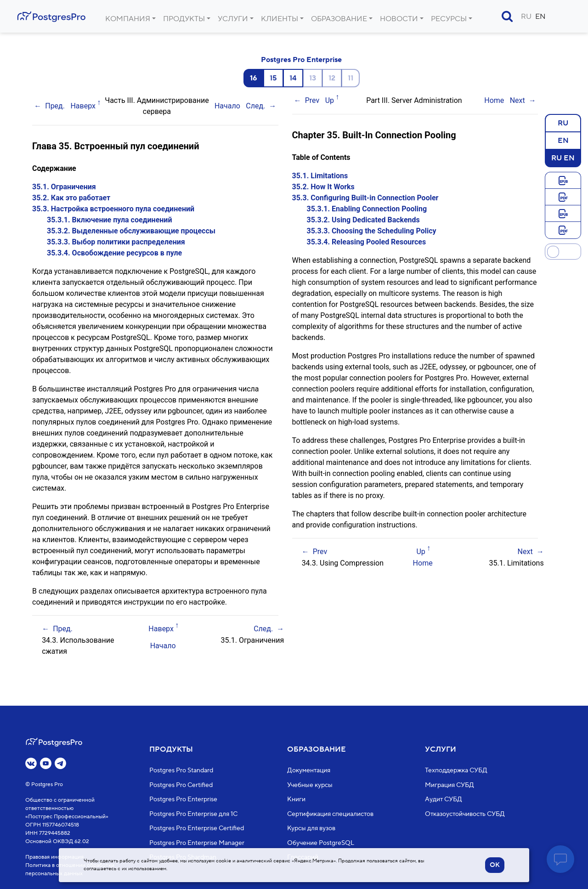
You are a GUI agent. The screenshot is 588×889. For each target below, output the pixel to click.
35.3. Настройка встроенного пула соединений (113, 209)
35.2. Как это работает (71, 198)
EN (540, 17)
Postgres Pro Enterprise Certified (197, 828)
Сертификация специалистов (330, 814)
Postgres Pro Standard (181, 770)
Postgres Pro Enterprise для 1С (193, 814)
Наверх (83, 106)
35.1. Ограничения (64, 187)
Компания (128, 19)
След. (255, 106)
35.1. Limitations (320, 176)
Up (330, 100)
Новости (399, 19)
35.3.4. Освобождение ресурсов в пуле (114, 253)
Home (494, 100)
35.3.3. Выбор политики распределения (116, 242)
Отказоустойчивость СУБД (465, 814)
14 (293, 78)
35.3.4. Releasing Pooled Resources (367, 242)
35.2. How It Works (323, 187)
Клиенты (280, 19)
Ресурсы (449, 19)
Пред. (55, 106)
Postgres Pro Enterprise (301, 60)
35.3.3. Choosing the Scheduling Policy (372, 231)
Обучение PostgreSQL (321, 843)
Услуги (233, 19)
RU (526, 17)
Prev (312, 100)
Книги (296, 799)
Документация (309, 770)
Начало (227, 106)
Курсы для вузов (311, 828)
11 (351, 78)
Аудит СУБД (444, 799)
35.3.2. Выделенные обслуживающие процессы (131, 231)
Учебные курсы (310, 785)
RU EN (563, 158)
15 (273, 78)
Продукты (184, 19)
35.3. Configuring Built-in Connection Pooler (365, 198)
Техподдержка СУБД (456, 770)
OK (495, 865)
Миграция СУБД (449, 785)
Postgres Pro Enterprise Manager (197, 843)
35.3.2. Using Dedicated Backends (363, 220)
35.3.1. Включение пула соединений (109, 220)
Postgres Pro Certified (181, 785)
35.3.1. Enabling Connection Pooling (367, 209)
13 (313, 78)
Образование (339, 19)
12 (332, 78)
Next (517, 100)
